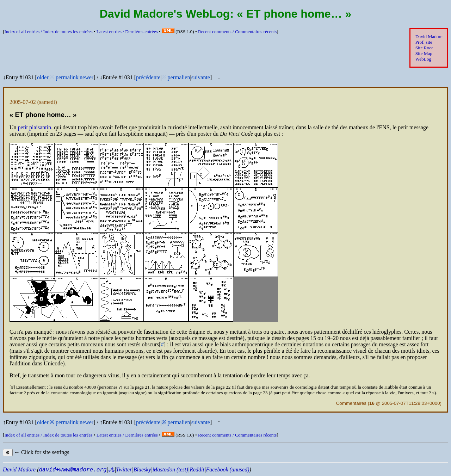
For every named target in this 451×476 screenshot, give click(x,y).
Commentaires (351, 403)
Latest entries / (127, 32)
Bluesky (142, 469)
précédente (148, 77)
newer (87, 77)
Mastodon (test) (170, 469)
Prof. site (424, 42)
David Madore (429, 36)
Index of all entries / (48, 32)
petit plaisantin (35, 127)
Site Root (424, 48)
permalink (67, 77)
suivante (201, 77)
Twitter (124, 469)
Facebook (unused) (227, 469)
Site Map (424, 53)
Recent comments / (237, 32)
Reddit (197, 469)
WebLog (423, 59)
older (43, 77)
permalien (179, 77)
